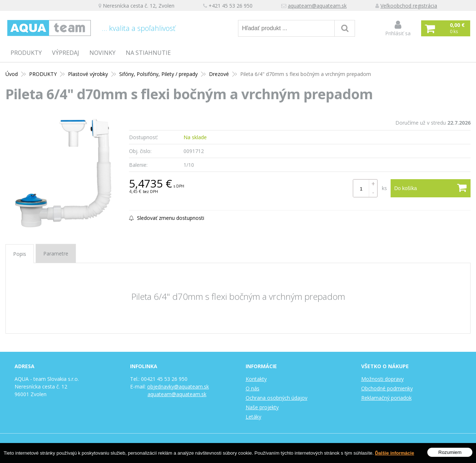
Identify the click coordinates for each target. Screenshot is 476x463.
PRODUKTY (26, 53)
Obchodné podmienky (387, 388)
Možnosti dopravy (382, 379)
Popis (20, 254)
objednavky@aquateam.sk (178, 386)
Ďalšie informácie (395, 453)
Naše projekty (262, 407)
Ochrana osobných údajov (277, 398)
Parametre (56, 253)
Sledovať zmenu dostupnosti (167, 218)
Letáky (253, 417)
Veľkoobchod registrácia (409, 6)
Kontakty (256, 379)
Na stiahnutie (148, 53)
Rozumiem (450, 452)
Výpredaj (66, 53)
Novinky (102, 53)
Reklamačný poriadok (386, 398)
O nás (253, 388)
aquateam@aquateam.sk (317, 6)
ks (384, 188)
